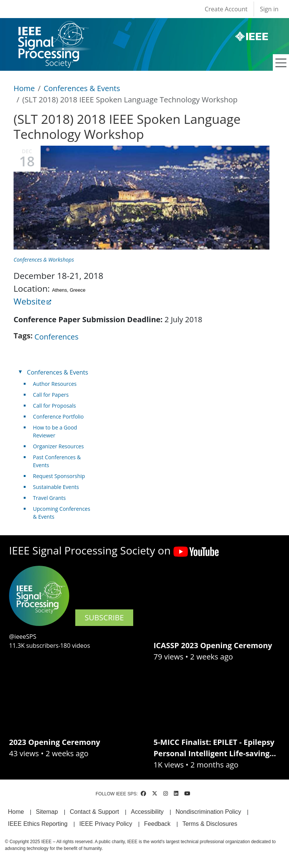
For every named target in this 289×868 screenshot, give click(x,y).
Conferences (57, 337)
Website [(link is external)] (32, 301)
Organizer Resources (59, 446)
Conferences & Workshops (44, 260)
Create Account (226, 9)
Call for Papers (51, 395)
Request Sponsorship (59, 476)
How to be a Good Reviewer (55, 431)
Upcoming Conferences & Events (62, 513)
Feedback (157, 824)
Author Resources (55, 384)
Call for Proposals (55, 406)
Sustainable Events (56, 487)
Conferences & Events (82, 88)
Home (24, 88)
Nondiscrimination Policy (208, 812)
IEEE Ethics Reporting (38, 824)
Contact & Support (94, 812)
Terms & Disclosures (210, 824)
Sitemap (47, 812)
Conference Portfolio (59, 416)
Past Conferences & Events (57, 461)
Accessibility (147, 812)
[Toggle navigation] (281, 63)
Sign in (269, 9)
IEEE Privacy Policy (106, 824)
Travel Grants (49, 498)
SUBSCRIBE (104, 617)
